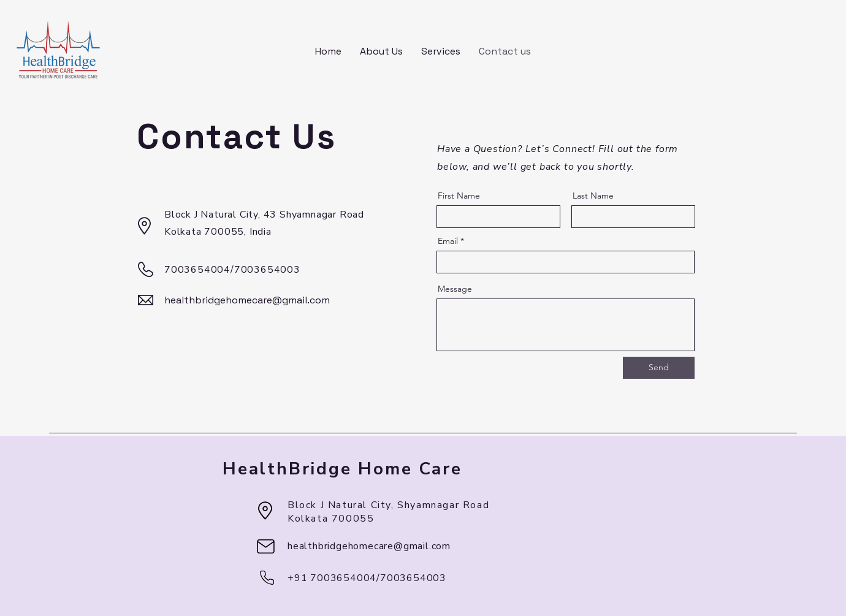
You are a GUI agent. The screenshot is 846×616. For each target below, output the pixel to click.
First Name (459, 196)
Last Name (593, 196)
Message (455, 289)
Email (448, 241)
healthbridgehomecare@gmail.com (247, 300)
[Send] (659, 368)
